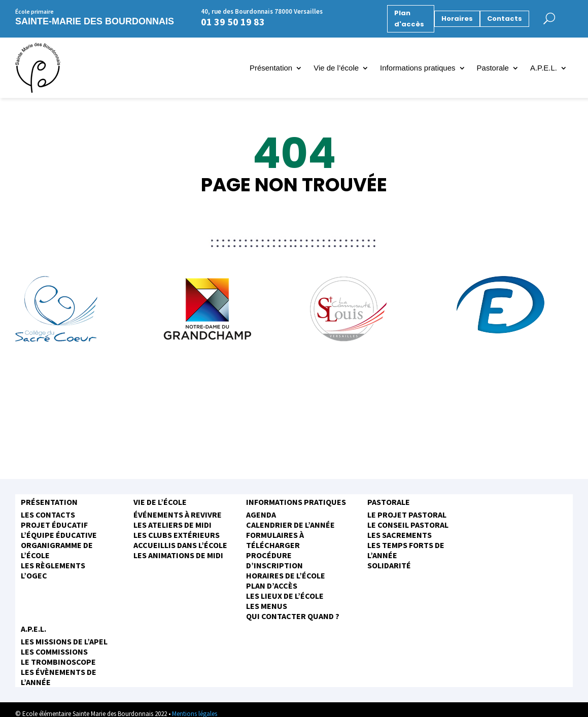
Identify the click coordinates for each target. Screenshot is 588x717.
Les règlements (53, 565)
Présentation (271, 68)
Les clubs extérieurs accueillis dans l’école (180, 540)
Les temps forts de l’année (406, 550)
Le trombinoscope (58, 662)
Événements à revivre (178, 515)
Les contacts (48, 515)
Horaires (457, 19)
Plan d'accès (409, 19)
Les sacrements (400, 535)
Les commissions (54, 652)
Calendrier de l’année (290, 525)
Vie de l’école (336, 68)
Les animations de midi (178, 555)
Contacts (505, 19)
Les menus (267, 606)
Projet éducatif (54, 525)
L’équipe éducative (59, 535)
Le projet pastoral (407, 515)
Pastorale (493, 68)
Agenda (261, 515)
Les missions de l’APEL (64, 641)
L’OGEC (34, 575)
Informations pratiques (418, 68)
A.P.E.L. (544, 68)
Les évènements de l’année (59, 677)
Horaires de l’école (286, 575)
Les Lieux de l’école (285, 596)
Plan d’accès (272, 586)
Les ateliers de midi (172, 525)
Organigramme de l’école (57, 550)
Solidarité (389, 565)
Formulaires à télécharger (275, 540)
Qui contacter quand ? (293, 616)
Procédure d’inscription (274, 560)
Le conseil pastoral (408, 525)
